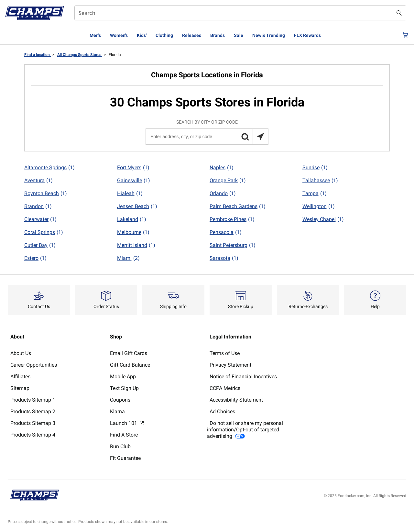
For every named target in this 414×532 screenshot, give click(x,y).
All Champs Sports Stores (80, 55)
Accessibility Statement (236, 400)
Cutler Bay (40, 245)
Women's (119, 35)
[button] (245, 137)
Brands (218, 35)
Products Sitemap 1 (33, 400)
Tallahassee (320, 181)
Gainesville (134, 181)
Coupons (120, 400)
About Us (21, 353)
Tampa (315, 194)
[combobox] (240, 13)
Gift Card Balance (130, 365)
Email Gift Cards (129, 353)
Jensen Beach (137, 206)
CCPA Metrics (225, 388)
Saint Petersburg (233, 245)
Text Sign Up (124, 388)
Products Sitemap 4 (33, 435)
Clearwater (40, 219)
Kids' (142, 35)
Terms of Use (225, 353)
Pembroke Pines (232, 219)
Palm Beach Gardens (238, 206)
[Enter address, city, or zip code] (207, 137)
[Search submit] (399, 13)
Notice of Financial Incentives (243, 377)
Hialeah (130, 194)
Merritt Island (136, 245)
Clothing (164, 35)
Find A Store (124, 435)
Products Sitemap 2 (33, 411)
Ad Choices (222, 411)
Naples (222, 168)
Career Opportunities (34, 365)
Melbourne (133, 232)
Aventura (38, 181)
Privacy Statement (230, 365)
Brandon (38, 206)
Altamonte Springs (49, 168)
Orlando (223, 194)
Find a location (38, 55)
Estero (35, 258)
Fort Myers (133, 168)
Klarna (117, 411)
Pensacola (226, 232)
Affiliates (20, 377)
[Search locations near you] (260, 137)
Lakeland (132, 219)
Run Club (120, 446)
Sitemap (20, 388)
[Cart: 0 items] (404, 35)
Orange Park (228, 181)
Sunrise (315, 168)
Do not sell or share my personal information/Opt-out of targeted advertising (245, 430)
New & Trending (269, 35)
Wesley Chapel (323, 219)
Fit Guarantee (125, 458)
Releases (192, 35)
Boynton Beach (46, 194)
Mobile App (123, 377)
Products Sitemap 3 (33, 423)
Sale (239, 35)
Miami (128, 258)
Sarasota (224, 258)
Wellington (319, 206)
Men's (95, 35)
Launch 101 (127, 423)
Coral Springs (44, 232)
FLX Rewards (307, 35)
